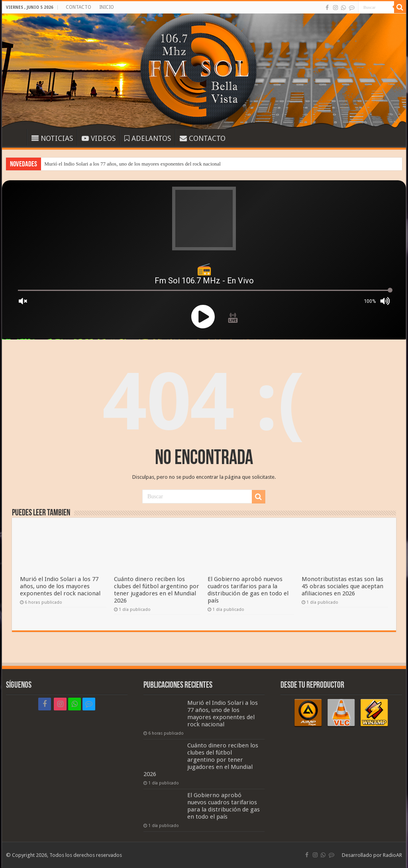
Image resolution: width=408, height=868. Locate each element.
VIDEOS (99, 138)
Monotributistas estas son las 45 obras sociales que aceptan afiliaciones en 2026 (342, 586)
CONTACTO (78, 7)
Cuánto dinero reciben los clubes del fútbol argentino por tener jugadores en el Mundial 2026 (157, 590)
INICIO (107, 7)
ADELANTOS (148, 138)
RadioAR (392, 855)
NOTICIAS (52, 138)
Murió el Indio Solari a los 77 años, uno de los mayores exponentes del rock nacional (132, 164)
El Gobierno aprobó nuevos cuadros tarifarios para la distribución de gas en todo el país (248, 590)
